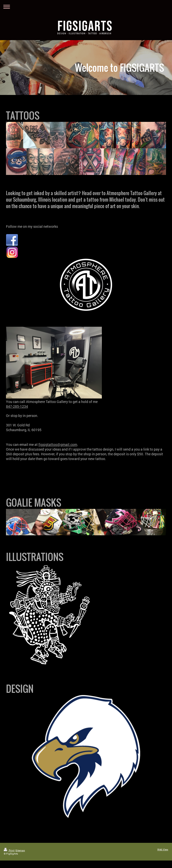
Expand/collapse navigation (86, 7)
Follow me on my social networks (32, 226)
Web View (163, 849)
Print (9, 850)
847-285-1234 (17, 406)
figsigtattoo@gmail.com (58, 444)
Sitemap (20, 850)
